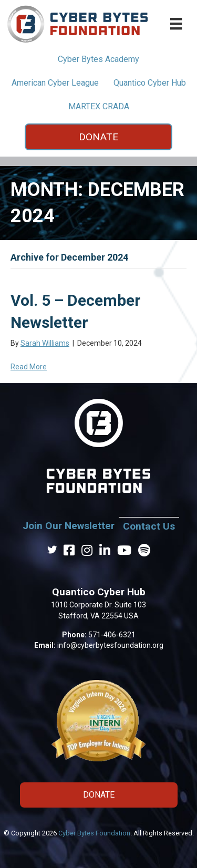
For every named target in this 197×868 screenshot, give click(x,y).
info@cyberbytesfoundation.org (110, 645)
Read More (29, 367)
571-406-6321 (112, 635)
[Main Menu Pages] (176, 24)
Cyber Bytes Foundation (94, 833)
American (55, 83)
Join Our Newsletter (69, 526)
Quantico (150, 83)
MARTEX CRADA (99, 106)
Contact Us (149, 526)
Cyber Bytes (98, 59)
